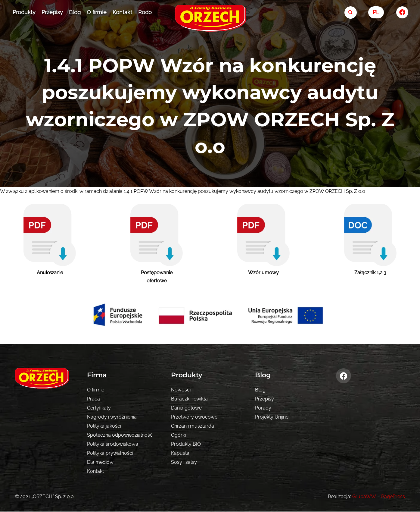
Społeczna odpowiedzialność (120, 435)
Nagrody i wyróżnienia (112, 417)
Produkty (24, 12)
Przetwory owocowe (194, 417)
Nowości (181, 390)
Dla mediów (100, 462)
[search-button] (351, 13)
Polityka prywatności (110, 453)
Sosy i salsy (184, 462)
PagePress (393, 496)
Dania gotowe (186, 408)
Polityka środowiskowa (113, 444)
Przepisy (52, 12)
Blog (75, 12)
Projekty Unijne (272, 417)
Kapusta (180, 453)
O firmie (97, 12)
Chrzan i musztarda (193, 426)
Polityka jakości (104, 426)
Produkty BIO (186, 444)
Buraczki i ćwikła (189, 399)
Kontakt (122, 12)
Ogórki (178, 435)
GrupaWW (364, 496)
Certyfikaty (99, 408)
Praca (93, 399)
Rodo (145, 12)
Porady (263, 408)
